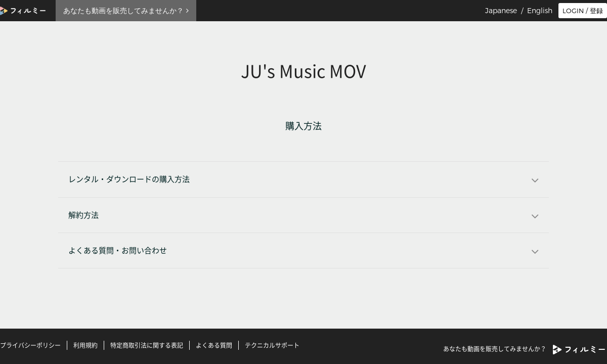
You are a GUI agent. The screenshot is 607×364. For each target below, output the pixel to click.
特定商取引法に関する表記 (147, 345)
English (540, 11)
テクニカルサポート (272, 345)
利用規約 (85, 345)
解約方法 (83, 215)
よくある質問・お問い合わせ (118, 251)
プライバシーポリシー (30, 345)
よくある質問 (214, 345)
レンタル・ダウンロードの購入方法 (129, 179)
